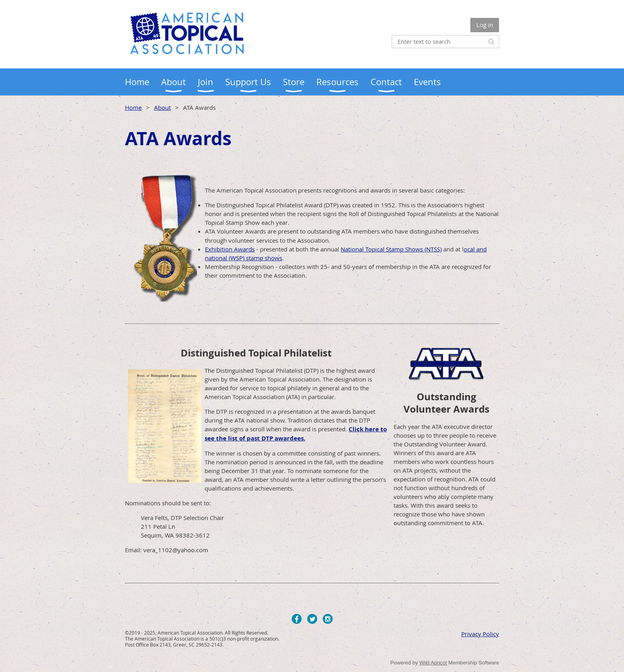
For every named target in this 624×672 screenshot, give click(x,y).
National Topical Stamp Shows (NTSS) (391, 249)
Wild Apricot (433, 663)
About (162, 107)
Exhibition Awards (230, 249)
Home (133, 107)
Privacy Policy (480, 634)
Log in (485, 25)
